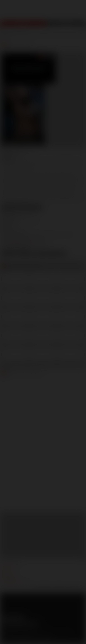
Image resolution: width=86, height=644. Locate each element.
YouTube (13, 618)
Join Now (23, 25)
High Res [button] (25, 254)
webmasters (7, 567)
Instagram (22, 618)
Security (30, 632)
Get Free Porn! (66, 25)
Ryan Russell (9, 168)
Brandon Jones (73, 161)
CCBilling (13, 635)
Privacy (22, 632)
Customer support (10, 580)
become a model (9, 573)
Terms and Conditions (9, 632)
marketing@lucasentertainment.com (24, 238)
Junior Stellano (51, 164)
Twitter (8, 618)
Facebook (3, 618)
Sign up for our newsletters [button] (20, 623)
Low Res (9, 254)
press (4, 570)
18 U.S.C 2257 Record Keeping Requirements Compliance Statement (26, 641)
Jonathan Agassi (31, 164)
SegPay (28, 635)
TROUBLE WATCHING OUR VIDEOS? (15, 583)
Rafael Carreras (70, 164)
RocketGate (46, 635)
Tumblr (18, 618)
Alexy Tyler (56, 161)
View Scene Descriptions (22, 207)
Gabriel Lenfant (11, 164)
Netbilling (21, 635)
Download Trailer (51, 254)
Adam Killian (25, 161)
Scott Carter (26, 168)
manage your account (12, 563)
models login (8, 577)
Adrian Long (41, 161)
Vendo (34, 635)
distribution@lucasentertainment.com (24, 246)
